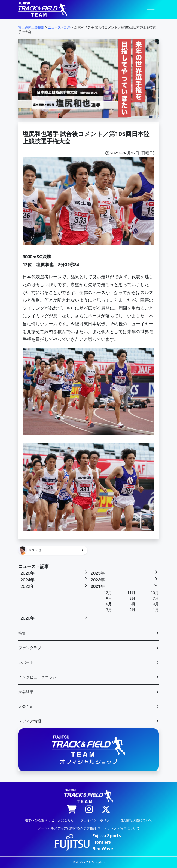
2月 (132, 610)
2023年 (98, 580)
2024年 (28, 580)
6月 (109, 604)
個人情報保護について (136, 820)
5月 (132, 604)
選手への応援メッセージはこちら (49, 820)
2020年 (28, 618)
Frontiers (102, 842)
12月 (108, 593)
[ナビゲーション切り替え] (151, 10)
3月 (109, 610)
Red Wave (103, 849)
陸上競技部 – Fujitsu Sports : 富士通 (43, 9)
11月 (131, 593)
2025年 (98, 573)
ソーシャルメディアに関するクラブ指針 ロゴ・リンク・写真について (89, 828)
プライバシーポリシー (97, 820)
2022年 (28, 586)
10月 (155, 593)
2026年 (28, 573)
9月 (109, 599)
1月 (156, 610)
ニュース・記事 (33, 567)
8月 (132, 599)
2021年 (98, 586)
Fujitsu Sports (107, 836)
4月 (156, 604)
